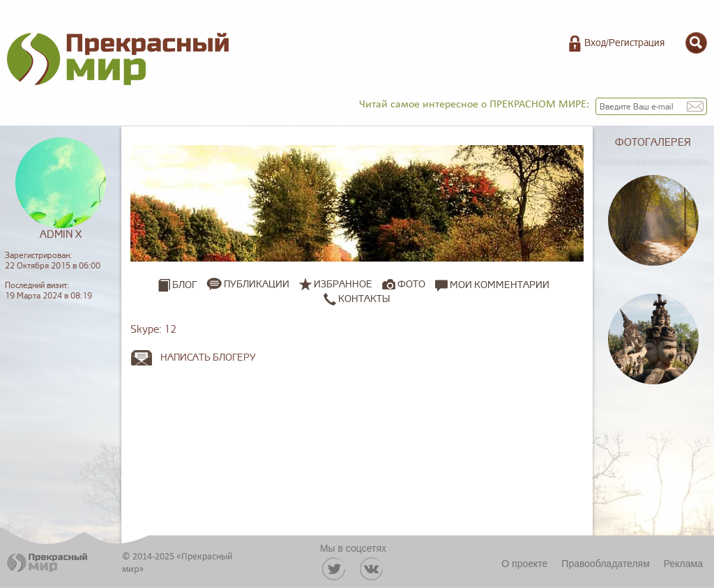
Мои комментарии (492, 285)
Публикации (257, 284)
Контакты (357, 299)
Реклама (683, 564)
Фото (411, 284)
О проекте (524, 564)
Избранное (343, 284)
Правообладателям (605, 564)
